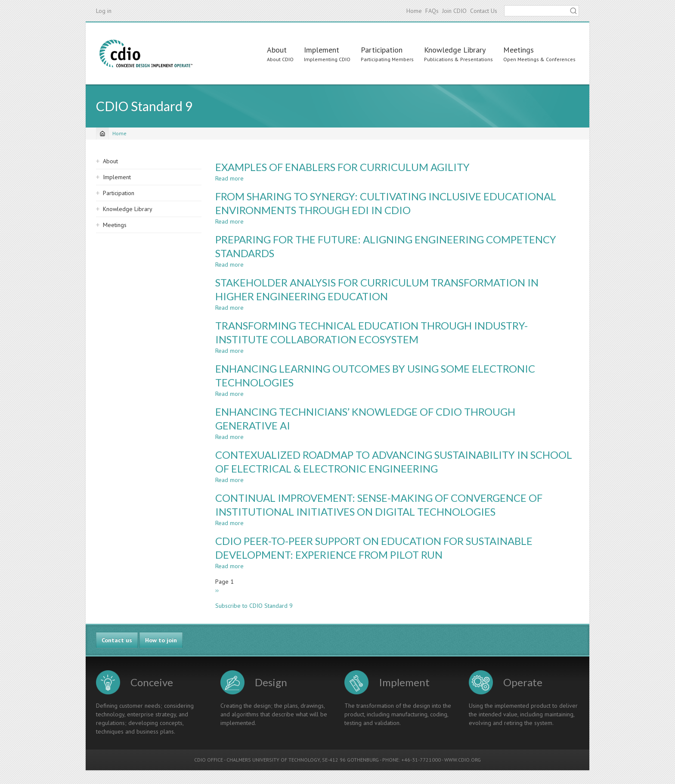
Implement (322, 50)
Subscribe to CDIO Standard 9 (254, 606)
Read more (229, 178)
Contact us (117, 640)
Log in (104, 11)
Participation (382, 50)
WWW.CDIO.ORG (463, 760)
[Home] (102, 134)
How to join (161, 640)
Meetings (519, 50)
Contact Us (484, 11)
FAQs (432, 11)
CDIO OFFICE (209, 760)
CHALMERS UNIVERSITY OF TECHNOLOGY (273, 760)
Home (414, 11)
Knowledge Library (455, 50)
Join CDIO (454, 11)
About (277, 50)
